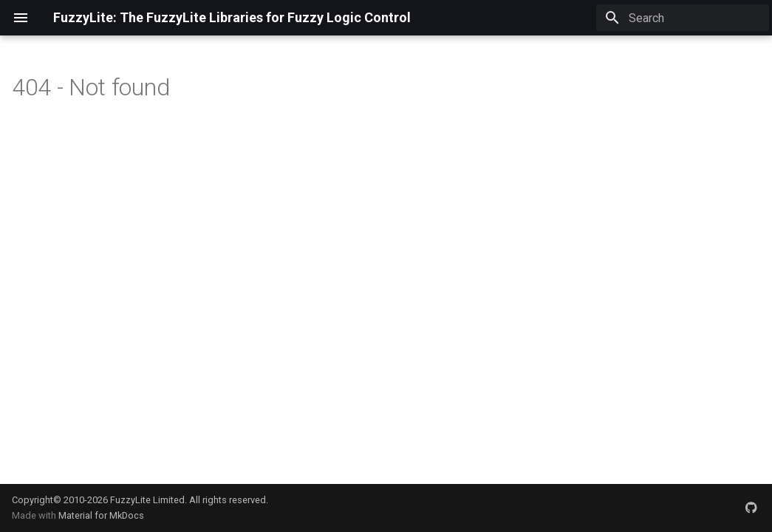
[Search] (683, 18)
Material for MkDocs (101, 515)
